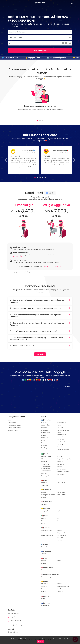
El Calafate (45, 430)
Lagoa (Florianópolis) (64, 459)
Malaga (60, 584)
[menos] (63, 43)
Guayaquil (45, 511)
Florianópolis (45, 476)
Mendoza (44, 435)
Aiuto (9, 420)
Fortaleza (60, 456)
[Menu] (4, 4)
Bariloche (44, 423)
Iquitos (44, 563)
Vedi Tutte (68, 386)
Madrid (44, 591)
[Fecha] (40, 38)
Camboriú (45, 461)
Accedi (75, 3)
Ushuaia (60, 447)
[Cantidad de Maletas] (40, 43)
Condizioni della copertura (21, 257)
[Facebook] (9, 632)
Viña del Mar (61, 483)
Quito (59, 511)
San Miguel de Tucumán (62, 436)
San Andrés (61, 492)
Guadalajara (45, 538)
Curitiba (44, 473)
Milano (44, 521)
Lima (59, 561)
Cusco (44, 561)
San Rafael (61, 439)
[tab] (38, 121)
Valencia (60, 591)
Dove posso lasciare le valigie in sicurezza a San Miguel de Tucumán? (40, 316)
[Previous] (11, 100)
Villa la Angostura (63, 450)
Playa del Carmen (63, 533)
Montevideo (45, 606)
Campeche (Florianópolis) (46, 465)
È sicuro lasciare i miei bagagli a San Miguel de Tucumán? (40, 308)
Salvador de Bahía (63, 472)
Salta (59, 425)
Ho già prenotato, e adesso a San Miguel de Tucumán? (40, 331)
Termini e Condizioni (14, 425)
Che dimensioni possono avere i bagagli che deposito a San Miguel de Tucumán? (40, 339)
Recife (60, 467)
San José (44, 504)
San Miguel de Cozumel (62, 536)
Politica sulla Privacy (14, 428)
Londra (44, 570)
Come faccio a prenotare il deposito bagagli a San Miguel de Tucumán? (40, 324)
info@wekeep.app (16, 625)
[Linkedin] (18, 632)
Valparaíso (45, 485)
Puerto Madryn (62, 423)
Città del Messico (47, 535)
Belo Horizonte (46, 456)
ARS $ (49, 193)
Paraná (44, 440)
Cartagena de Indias (48, 495)
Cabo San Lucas (47, 530)
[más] (66, 43)
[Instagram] (12, 632)
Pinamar (44, 443)
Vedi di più (40, 354)
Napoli (43, 523)
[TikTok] (15, 632)
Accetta (40, 641)
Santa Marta (61, 495)
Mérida (60, 530)
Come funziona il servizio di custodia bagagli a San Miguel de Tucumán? (40, 301)
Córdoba (44, 428)
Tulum (60, 540)
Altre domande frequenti (40, 346)
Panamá (44, 547)
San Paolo (61, 474)
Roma (59, 521)
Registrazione (12, 423)
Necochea (45, 438)
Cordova (44, 586)
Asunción (44, 554)
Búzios (43, 459)
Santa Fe (60, 444)
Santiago (44, 483)
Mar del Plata (46, 433)
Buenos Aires (46, 425)
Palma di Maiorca (63, 586)
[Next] (69, 100)
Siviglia (60, 589)
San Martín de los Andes (63, 431)
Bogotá (44, 492)
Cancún (44, 533)
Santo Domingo (46, 577)
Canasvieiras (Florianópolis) (46, 470)
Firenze (44, 518)
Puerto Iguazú (46, 448)
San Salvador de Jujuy (65, 442)
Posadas (44, 445)
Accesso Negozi (13, 430)
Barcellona (45, 584)
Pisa (59, 518)
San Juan (60, 428)
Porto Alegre (61, 464)
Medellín (44, 497)
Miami (43, 599)
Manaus (60, 461)
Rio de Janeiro (62, 469)
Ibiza (43, 589)
